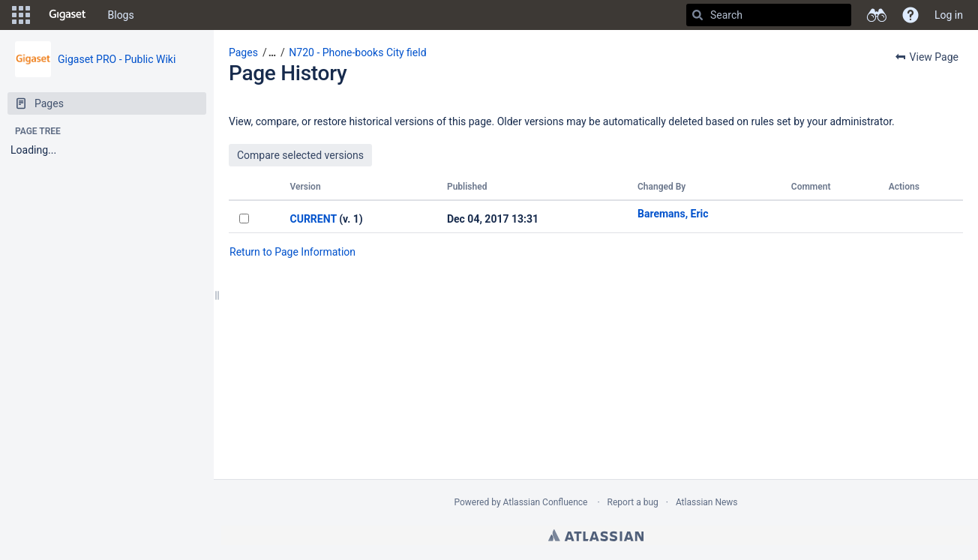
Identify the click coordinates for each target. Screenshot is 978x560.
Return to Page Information (292, 252)
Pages (243, 52)
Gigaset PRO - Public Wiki (117, 59)
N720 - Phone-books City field (357, 52)
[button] (21, 15)
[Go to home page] (67, 15)
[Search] (697, 15)
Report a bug (633, 502)
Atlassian (596, 535)
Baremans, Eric (673, 214)
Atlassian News (707, 502)
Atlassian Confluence (546, 502)
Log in (949, 15)
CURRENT (313, 219)
